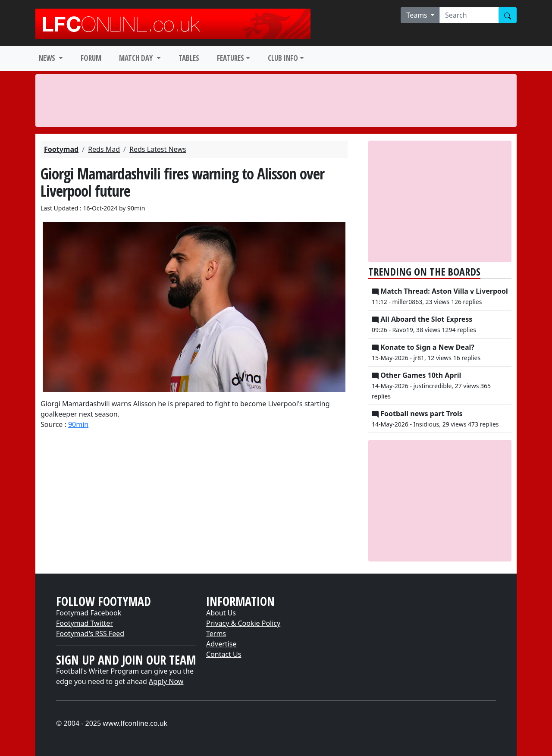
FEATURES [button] (231, 58)
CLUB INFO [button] (283, 58)
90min (78, 424)
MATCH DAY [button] (137, 58)
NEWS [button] (48, 58)
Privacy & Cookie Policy (243, 623)
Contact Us (224, 654)
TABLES (189, 58)
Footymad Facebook (89, 613)
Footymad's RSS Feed (90, 634)
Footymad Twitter (85, 623)
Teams (418, 15)
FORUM (91, 58)
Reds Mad (104, 149)
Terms (216, 634)
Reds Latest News (158, 149)
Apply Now (166, 681)
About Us (221, 613)
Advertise (221, 644)
